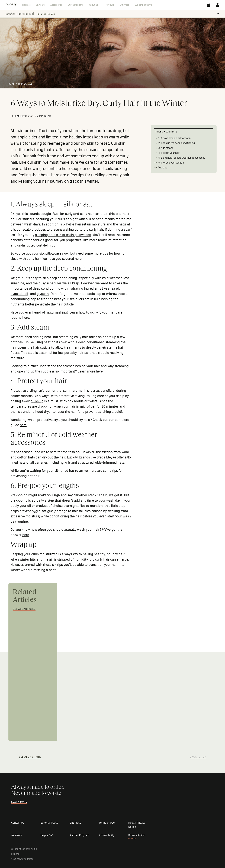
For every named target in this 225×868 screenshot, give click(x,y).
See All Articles (24, 609)
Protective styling (24, 391)
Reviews (110, 5)
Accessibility (107, 835)
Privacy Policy (136, 835)
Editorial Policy (49, 823)
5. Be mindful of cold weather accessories (182, 158)
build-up (37, 401)
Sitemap (15, 854)
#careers (17, 835)
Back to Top (198, 757)
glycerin (43, 294)
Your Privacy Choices (22, 859)
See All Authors (30, 757)
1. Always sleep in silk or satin (174, 138)
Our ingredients (76, 5)
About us (94, 5)
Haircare (26, 5)
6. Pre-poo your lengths (171, 163)
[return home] (11, 5)
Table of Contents (166, 132)
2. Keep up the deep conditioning (177, 143)
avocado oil (19, 294)
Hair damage (25, 84)
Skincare (40, 5)
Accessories (56, 5)
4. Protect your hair (169, 153)
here (78, 259)
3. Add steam (166, 148)
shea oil (114, 289)
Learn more (19, 802)
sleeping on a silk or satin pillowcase (63, 235)
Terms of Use (107, 823)
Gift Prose (124, 5)
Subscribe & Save (143, 5)
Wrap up (163, 168)
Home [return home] (12, 84)
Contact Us (18, 823)
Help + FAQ (47, 835)
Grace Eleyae (106, 457)
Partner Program (80, 835)
